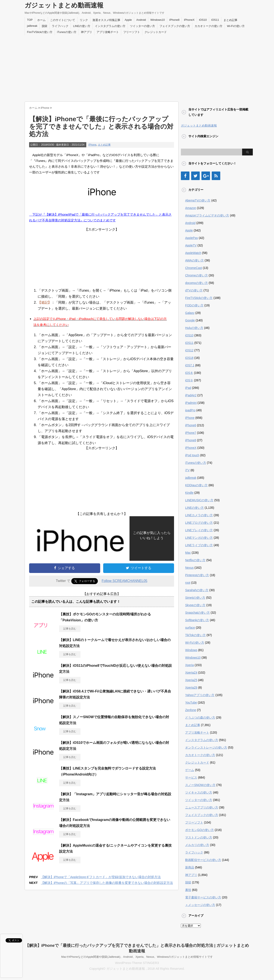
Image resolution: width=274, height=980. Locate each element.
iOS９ (189, 380)
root (188, 583)
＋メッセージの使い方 (200, 905)
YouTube (191, 703)
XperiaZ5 (191, 680)
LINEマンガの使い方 (199, 538)
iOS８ (189, 373)
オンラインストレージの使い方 (206, 747)
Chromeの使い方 (197, 275)
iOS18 (189, 358)
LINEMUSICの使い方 (199, 500)
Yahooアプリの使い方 (200, 695)
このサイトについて (63, 20)
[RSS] (216, 176)
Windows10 (158, 20)
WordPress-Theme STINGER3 (137, 963)
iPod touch (192, 455)
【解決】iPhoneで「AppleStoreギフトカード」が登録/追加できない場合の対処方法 (101, 877)
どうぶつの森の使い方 (200, 717)
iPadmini (191, 403)
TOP (30, 20)
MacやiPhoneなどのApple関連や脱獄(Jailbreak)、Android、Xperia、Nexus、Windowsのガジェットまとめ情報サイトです (137, 957)
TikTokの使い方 (195, 635)
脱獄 (45, 26)
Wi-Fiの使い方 (236, 26)
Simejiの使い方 (195, 598)
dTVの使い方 (194, 290)
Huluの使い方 (194, 328)
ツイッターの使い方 (142, 26)
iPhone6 (191, 425)
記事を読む (70, 629)
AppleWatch (193, 253)
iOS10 (203, 20)
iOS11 (215, 20)
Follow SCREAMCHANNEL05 (124, 581)
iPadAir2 (191, 395)
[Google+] (206, 176)
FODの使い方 (194, 305)
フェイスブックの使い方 (175, 26)
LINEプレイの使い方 (199, 530)
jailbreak (32, 26)
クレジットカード (156, 32)
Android (141, 20)
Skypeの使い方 (195, 605)
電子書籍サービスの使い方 (203, 897)
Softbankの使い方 (197, 620)
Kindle (189, 493)
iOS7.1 (190, 365)
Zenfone (191, 710)
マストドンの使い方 (199, 837)
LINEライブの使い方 (199, 545)
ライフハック (60, 26)
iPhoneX (189, 20)
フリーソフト (132, 32)
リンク (84, 20)
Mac (188, 553)
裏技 (188, 890)
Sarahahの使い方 (197, 590)
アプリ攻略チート (108, 32)
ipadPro (190, 410)
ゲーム (190, 770)
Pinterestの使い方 (197, 575)
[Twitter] (195, 176)
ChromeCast (194, 268)
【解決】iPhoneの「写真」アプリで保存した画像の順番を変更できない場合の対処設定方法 (107, 883)
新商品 (190, 867)
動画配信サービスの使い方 (203, 860)
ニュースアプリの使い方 (202, 807)
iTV (187, 470)
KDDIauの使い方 (196, 485)
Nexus (189, 568)
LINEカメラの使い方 (199, 515)
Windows (191, 650)
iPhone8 (174, 20)
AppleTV (191, 245)
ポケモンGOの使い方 (200, 830)
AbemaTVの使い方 (198, 200)
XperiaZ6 (191, 688)
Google (190, 320)
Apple (128, 20)
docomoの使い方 (197, 283)
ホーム (41, 20)
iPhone (92, 145)
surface (190, 628)
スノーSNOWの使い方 (200, 785)
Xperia (189, 665)
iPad (188, 388)
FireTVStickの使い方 (40, 32)
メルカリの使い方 (197, 845)
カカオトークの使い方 (208, 26)
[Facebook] (185, 176)
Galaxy (190, 313)
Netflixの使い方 (195, 560)
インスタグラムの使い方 (110, 26)
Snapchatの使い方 (197, 613)
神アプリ (86, 32)
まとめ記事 (230, 20)
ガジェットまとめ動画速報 (64, 5)
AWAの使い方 (194, 260)
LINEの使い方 (82, 26)
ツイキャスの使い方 (199, 792)
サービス (191, 777)
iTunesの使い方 (67, 32)
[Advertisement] (137, 67)
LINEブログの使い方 (199, 523)
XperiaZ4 (191, 673)
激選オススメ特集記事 (106, 20)
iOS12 (189, 350)
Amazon (191, 208)
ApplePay (192, 238)
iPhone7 (191, 433)
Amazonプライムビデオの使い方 (207, 215)
